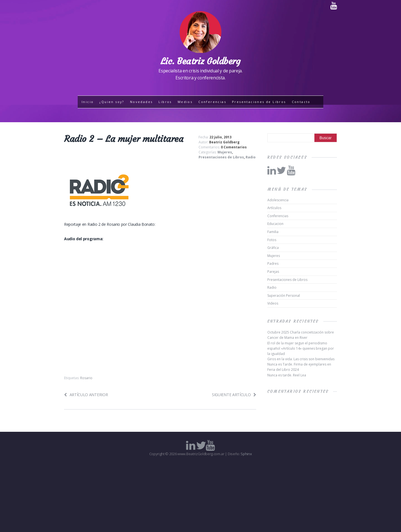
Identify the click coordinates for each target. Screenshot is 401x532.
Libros (165, 102)
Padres (273, 263)
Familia (273, 232)
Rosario (86, 378)
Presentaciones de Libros (259, 102)
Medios (185, 102)
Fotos (272, 240)
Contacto (301, 102)
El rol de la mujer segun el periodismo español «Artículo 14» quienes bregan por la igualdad (301, 348)
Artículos (274, 208)
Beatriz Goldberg (224, 142)
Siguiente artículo (234, 395)
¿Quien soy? (112, 102)
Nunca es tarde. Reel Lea (287, 375)
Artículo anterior (86, 395)
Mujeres (225, 152)
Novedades (141, 102)
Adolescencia (278, 200)
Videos (273, 303)
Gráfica (273, 248)
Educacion (275, 224)
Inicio (88, 102)
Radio (251, 157)
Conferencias (212, 102)
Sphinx (246, 454)
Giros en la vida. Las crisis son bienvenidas (301, 359)
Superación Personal (284, 296)
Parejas (273, 272)
